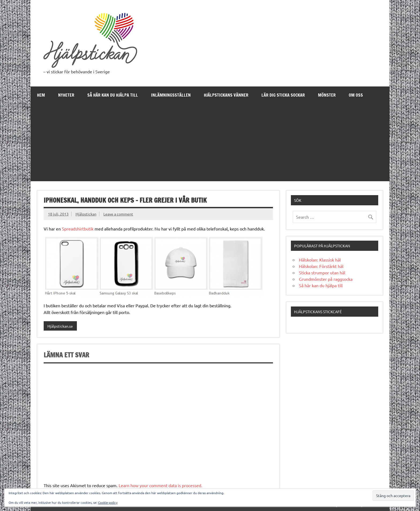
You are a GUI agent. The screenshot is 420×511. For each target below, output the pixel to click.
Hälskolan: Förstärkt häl (321, 266)
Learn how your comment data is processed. (160, 485)
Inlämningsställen (171, 95)
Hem (41, 95)
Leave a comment (118, 214)
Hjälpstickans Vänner (226, 95)
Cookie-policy (108, 502)
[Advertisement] (210, 144)
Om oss (356, 95)
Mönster (327, 95)
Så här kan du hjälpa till (113, 95)
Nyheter (66, 95)
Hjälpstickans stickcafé (318, 312)
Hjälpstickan (86, 214)
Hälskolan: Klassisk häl (320, 260)
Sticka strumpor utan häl (322, 272)
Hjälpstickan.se (60, 326)
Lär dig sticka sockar (283, 95)
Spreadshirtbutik (78, 229)
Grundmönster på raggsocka (326, 279)
